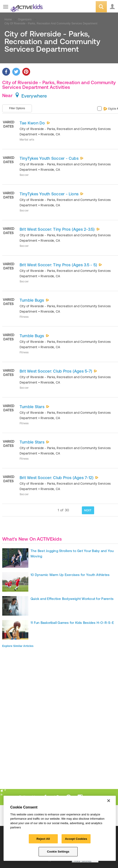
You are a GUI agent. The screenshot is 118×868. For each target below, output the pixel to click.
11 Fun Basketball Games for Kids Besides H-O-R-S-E (72, 623)
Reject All (43, 839)
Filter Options (17, 108)
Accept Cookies (76, 839)
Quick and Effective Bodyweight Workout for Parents (72, 599)
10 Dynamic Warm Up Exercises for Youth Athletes (70, 575)
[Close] (109, 801)
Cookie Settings (82, 861)
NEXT (88, 510)
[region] (60, 828)
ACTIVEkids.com (26, 7)
